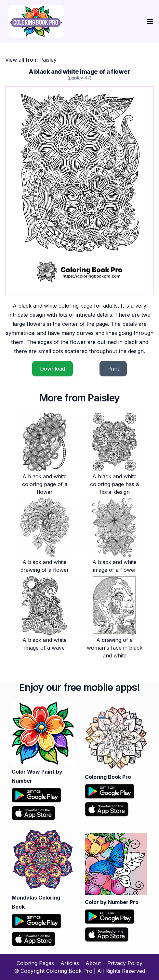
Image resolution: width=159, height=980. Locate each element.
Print (113, 369)
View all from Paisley (31, 60)
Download (53, 369)
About (93, 963)
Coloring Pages (35, 963)
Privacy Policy (125, 963)
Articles (70, 963)
